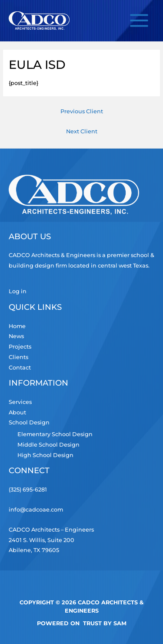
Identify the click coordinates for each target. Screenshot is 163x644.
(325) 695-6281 (28, 490)
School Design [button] (29, 422)
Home (17, 326)
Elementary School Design (55, 434)
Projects (20, 347)
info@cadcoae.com (36, 510)
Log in (18, 291)
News (16, 336)
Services (20, 402)
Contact (20, 368)
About (17, 412)
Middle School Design (48, 445)
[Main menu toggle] (139, 21)
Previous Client (82, 111)
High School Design (45, 455)
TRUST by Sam (105, 623)
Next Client (82, 131)
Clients (18, 357)
